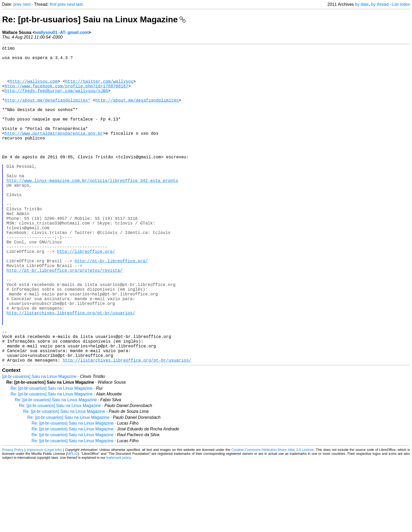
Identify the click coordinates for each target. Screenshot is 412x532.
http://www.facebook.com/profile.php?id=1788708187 (66, 95)
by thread (380, 4)
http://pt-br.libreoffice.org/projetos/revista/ (65, 321)
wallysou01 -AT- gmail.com (62, 32)
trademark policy (118, 528)
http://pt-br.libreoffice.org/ (111, 309)
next (27, 4)
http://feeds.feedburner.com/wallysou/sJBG (56, 101)
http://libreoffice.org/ (86, 298)
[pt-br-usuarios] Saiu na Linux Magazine (39, 447)
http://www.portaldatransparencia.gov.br (54, 153)
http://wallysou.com (34, 90)
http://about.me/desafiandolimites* (48, 113)
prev (17, 4)
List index (401, 4)
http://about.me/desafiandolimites (137, 113)
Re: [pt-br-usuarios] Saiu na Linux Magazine (94, 19)
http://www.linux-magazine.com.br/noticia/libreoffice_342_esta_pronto (92, 211)
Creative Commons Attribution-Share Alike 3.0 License (273, 520)
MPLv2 (73, 524)
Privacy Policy (13, 520)
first (53, 4)
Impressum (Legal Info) (44, 520)
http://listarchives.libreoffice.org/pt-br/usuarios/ (71, 373)
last (79, 4)
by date (362, 4)
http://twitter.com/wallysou (99, 90)
